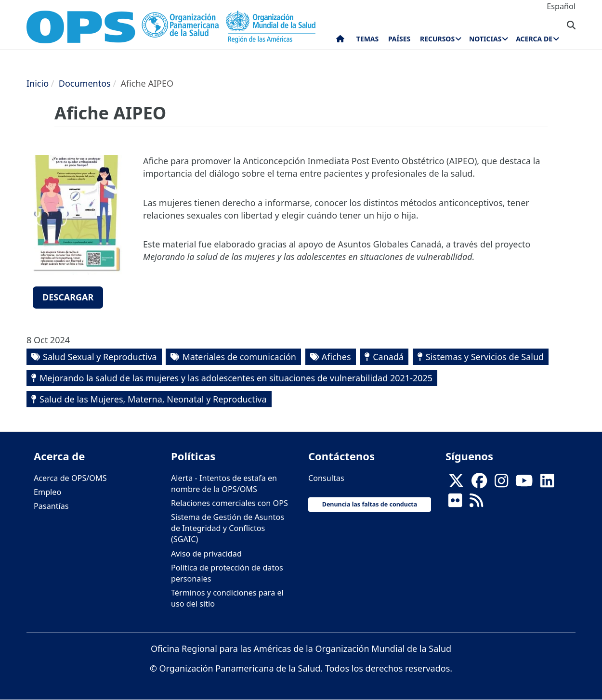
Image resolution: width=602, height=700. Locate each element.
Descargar (68, 297)
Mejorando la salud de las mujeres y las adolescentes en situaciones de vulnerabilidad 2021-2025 (236, 378)
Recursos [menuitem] (437, 39)
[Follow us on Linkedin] (547, 483)
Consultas (326, 478)
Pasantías (51, 506)
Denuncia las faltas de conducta (370, 504)
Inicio (38, 83)
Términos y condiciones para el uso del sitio (227, 598)
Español (561, 6)
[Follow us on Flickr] (455, 503)
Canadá (388, 357)
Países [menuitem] (399, 39)
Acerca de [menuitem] (534, 39)
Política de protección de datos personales (227, 573)
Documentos (85, 83)
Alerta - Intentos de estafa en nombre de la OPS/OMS (224, 484)
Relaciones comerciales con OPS (229, 503)
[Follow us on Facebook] (479, 483)
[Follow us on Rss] (476, 503)
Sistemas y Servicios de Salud (485, 357)
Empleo (47, 492)
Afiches (336, 357)
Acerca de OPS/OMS (70, 478)
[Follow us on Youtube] (524, 483)
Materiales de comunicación (239, 357)
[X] (456, 483)
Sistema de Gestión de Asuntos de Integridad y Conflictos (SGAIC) (228, 528)
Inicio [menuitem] (340, 41)
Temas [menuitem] (368, 39)
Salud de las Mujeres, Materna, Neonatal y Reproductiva (153, 399)
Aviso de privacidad (206, 554)
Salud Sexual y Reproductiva (100, 357)
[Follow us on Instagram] (501, 483)
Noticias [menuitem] (485, 39)
